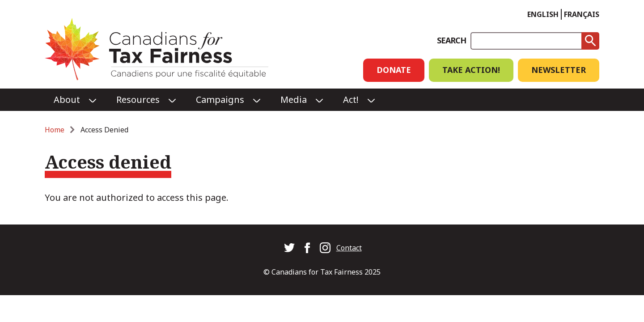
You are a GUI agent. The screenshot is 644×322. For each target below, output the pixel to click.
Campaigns (220, 100)
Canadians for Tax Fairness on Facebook (307, 248)
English (543, 14)
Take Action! (471, 70)
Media (294, 100)
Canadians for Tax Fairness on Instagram (325, 248)
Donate (394, 70)
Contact (349, 248)
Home (55, 130)
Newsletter (559, 70)
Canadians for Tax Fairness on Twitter (289, 248)
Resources (138, 100)
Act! (351, 100)
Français (582, 14)
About (67, 100)
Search (451, 40)
